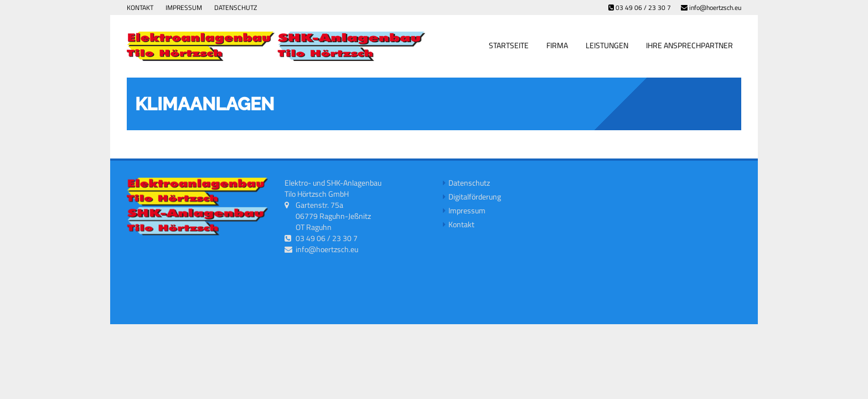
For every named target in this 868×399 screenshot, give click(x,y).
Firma (557, 45)
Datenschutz (236, 7)
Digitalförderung (475, 196)
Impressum (184, 7)
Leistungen (607, 45)
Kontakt (140, 7)
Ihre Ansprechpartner (689, 45)
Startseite (509, 45)
